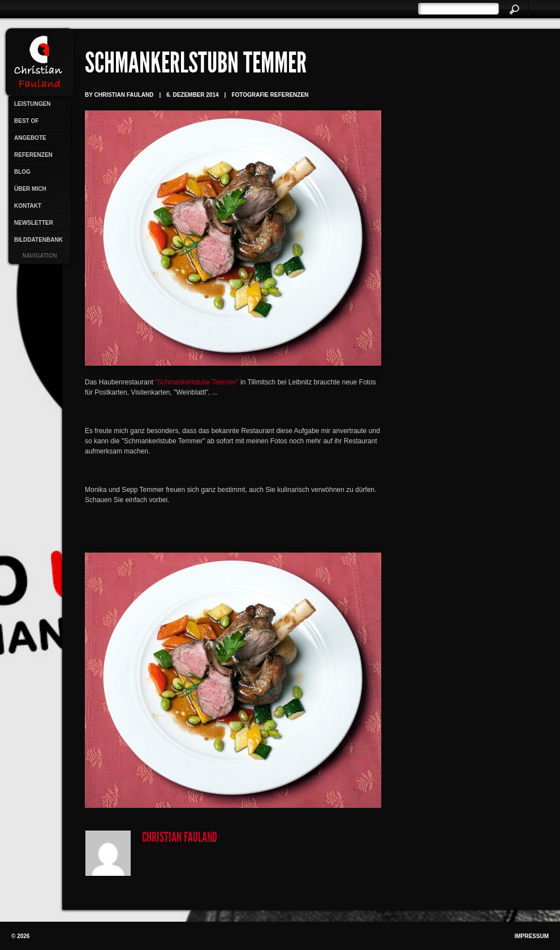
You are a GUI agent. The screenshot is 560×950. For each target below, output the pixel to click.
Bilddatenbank (38, 240)
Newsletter (34, 223)
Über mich (30, 189)
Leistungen (32, 104)
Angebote (30, 138)
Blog (22, 172)
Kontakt (28, 206)
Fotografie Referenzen (270, 95)
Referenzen (33, 155)
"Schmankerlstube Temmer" (197, 382)
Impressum (531, 936)
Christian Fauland (180, 838)
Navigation (39, 256)
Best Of (26, 121)
